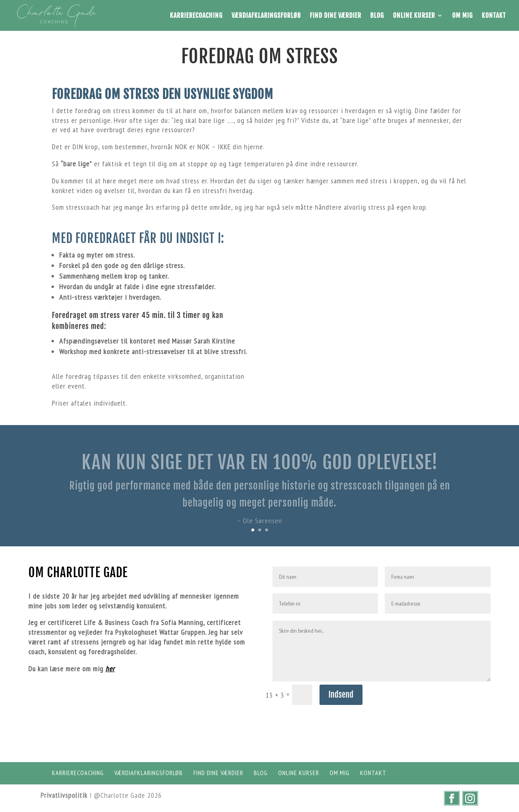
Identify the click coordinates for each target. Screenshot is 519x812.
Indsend (341, 695)
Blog (377, 15)
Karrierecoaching (196, 15)
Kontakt (494, 15)
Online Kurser (414, 15)
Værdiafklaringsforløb (266, 15)
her (110, 669)
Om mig (462, 15)
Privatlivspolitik (64, 795)
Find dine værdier (336, 15)
